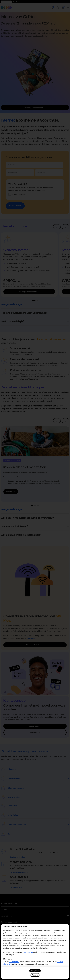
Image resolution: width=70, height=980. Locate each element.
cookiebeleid (14, 961)
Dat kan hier (28, 952)
